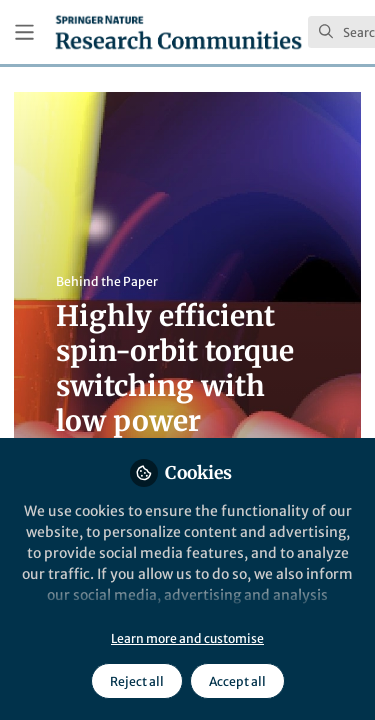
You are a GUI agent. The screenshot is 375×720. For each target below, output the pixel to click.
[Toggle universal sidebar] (24, 32)
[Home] (178, 32)
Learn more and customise (187, 638)
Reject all (137, 681)
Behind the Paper (107, 281)
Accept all (237, 681)
